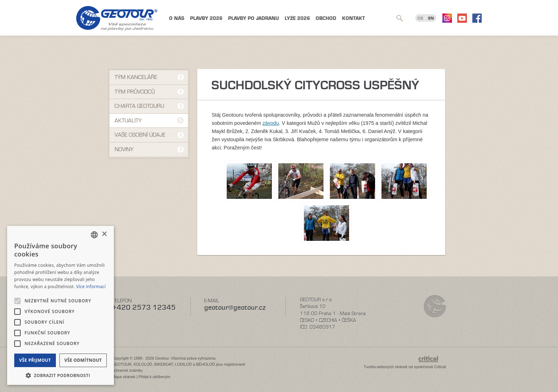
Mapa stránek (124, 377)
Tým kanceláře (136, 77)
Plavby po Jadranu (254, 18)
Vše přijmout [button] (35, 360)
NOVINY (124, 149)
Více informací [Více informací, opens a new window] (91, 287)
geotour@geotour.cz (235, 308)
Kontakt (354, 18)
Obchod (326, 18)
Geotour (117, 18)
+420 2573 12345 (144, 308)
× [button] (104, 234)
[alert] (60, 305)
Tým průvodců (135, 92)
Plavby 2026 (206, 18)
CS (420, 18)
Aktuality (128, 121)
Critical (440, 367)
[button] (60, 375)
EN (431, 18)
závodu (270, 123)
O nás (177, 18)
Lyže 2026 (297, 18)
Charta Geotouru (139, 106)
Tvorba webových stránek (386, 367)
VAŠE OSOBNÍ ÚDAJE (140, 135)
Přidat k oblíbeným (154, 377)
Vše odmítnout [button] (83, 360)
